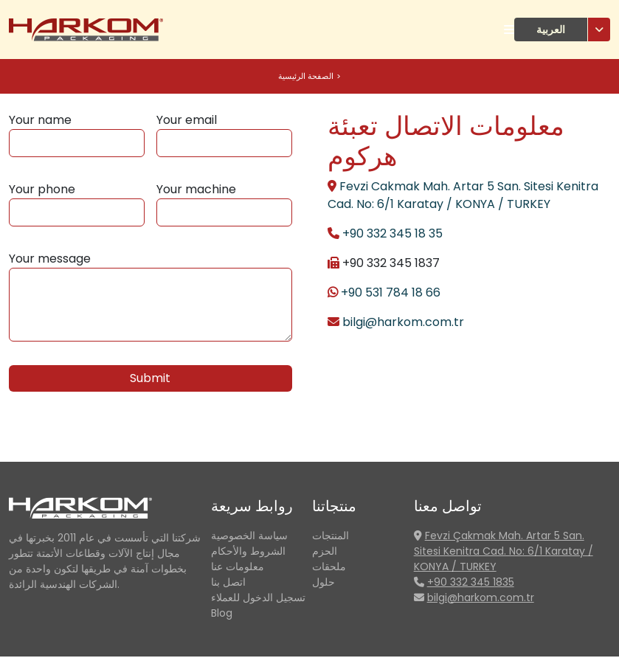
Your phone (42, 189)
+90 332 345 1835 (471, 582)
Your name (40, 120)
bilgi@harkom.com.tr (403, 322)
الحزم (325, 551)
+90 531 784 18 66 (391, 292)
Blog (222, 613)
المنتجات (331, 536)
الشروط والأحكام (248, 551)
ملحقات (329, 567)
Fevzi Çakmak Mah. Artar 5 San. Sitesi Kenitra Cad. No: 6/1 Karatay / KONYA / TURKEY (504, 551)
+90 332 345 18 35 (393, 233)
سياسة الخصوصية (249, 536)
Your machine (196, 189)
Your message (50, 259)
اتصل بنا (228, 582)
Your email (187, 120)
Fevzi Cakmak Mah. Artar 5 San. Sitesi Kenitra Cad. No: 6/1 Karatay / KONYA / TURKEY (463, 195)
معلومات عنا (238, 567)
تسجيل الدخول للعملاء (258, 597)
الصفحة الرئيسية (306, 76)
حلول (324, 582)
